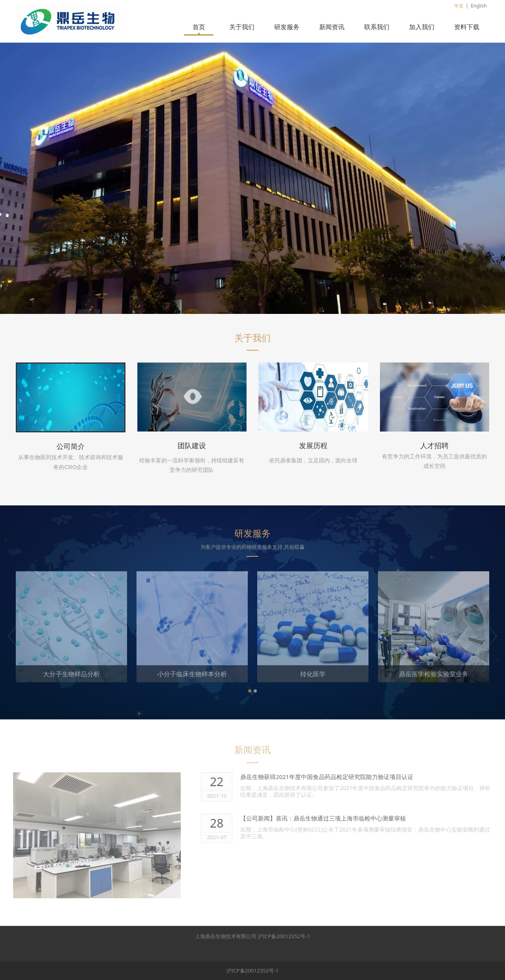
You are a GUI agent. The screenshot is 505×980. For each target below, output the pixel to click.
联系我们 (377, 27)
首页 (199, 27)
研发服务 (287, 27)
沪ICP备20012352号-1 (284, 936)
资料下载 (467, 27)
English (479, 6)
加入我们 (422, 27)
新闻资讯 (332, 27)
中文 (459, 6)
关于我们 (242, 27)
